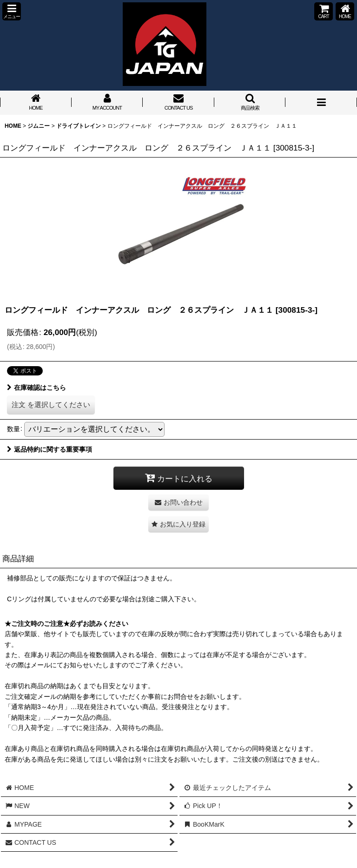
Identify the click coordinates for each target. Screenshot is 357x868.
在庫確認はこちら (36, 388)
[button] (12, 11)
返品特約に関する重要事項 (50, 449)
